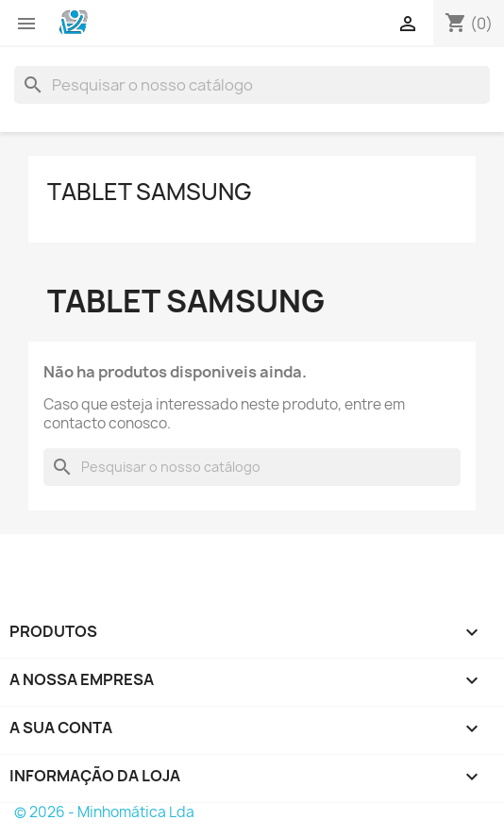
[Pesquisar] (252, 85)
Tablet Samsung (150, 192)
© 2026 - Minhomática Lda (104, 812)
